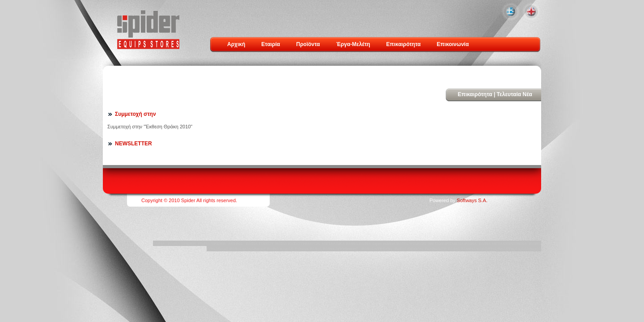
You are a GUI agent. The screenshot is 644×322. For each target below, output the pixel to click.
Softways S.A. (472, 200)
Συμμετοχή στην (136, 114)
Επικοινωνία (453, 44)
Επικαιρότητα (404, 44)
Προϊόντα (308, 44)
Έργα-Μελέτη (353, 44)
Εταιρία (271, 44)
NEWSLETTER (133, 144)
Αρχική (236, 44)
